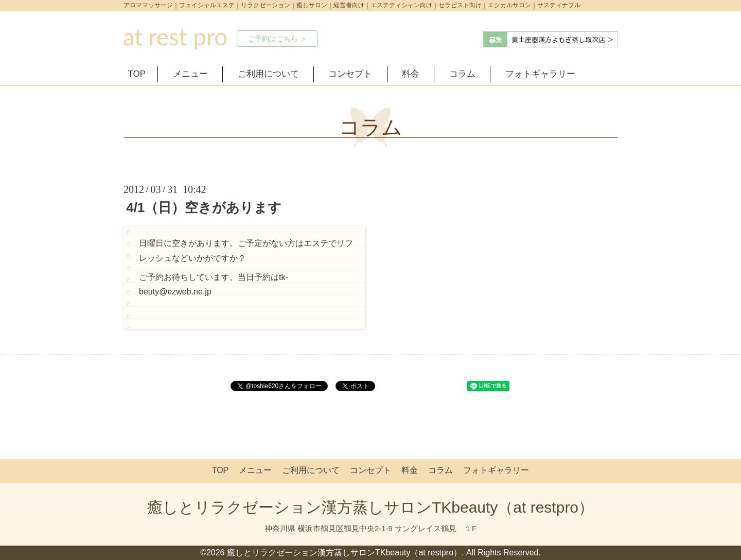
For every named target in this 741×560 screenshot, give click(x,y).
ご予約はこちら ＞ (277, 39)
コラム (462, 74)
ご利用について (268, 74)
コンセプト (350, 74)
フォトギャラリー (540, 74)
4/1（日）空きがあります (204, 207)
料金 (411, 74)
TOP (137, 74)
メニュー (190, 74)
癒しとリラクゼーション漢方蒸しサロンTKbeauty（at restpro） (370, 507)
